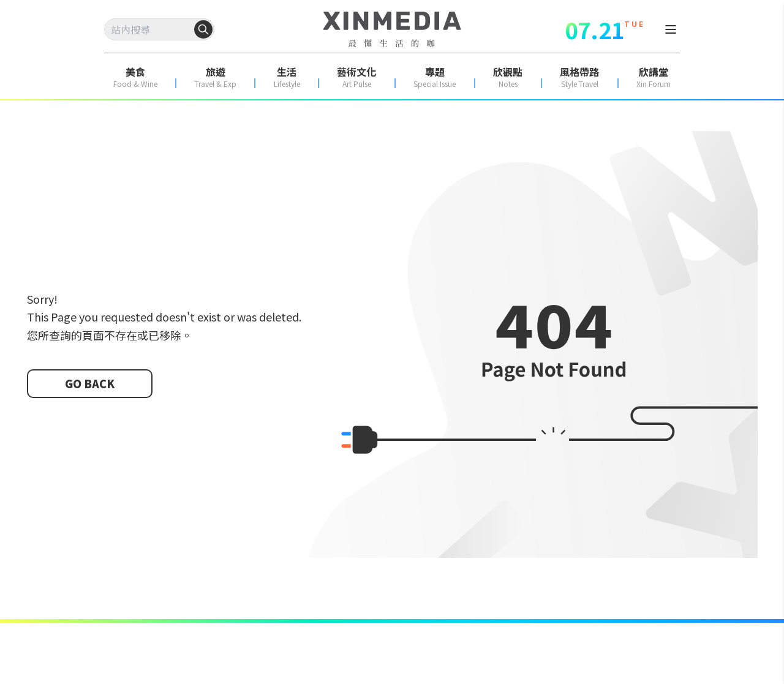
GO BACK (90, 383)
